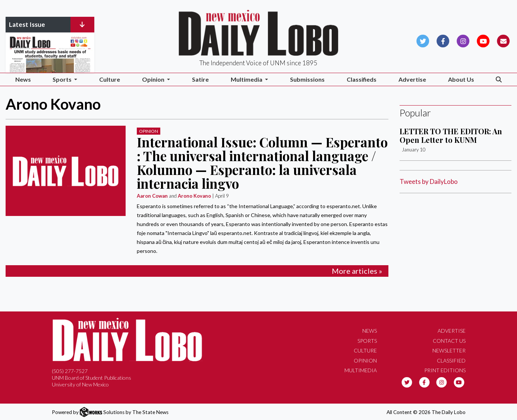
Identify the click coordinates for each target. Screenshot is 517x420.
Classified (451, 361)
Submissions (307, 79)
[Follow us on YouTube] (483, 40)
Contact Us (449, 341)
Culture (110, 79)
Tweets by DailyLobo (429, 181)
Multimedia (361, 370)
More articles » (357, 271)
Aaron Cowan (152, 196)
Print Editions (445, 370)
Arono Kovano (194, 196)
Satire (200, 79)
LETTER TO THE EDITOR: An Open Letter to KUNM (451, 135)
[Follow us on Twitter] (423, 40)
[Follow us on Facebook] (443, 40)
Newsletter (449, 350)
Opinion (149, 131)
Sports (367, 341)
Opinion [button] (154, 79)
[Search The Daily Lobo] (499, 80)
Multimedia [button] (247, 79)
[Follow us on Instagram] (463, 40)
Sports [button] (63, 79)
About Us (461, 79)
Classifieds (362, 79)
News (23, 79)
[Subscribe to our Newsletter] (503, 40)
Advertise (412, 79)
